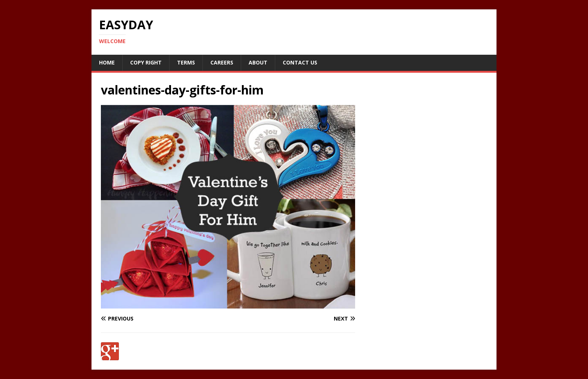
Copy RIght (146, 62)
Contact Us (300, 62)
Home (107, 62)
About (258, 62)
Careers (222, 62)
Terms (186, 62)
